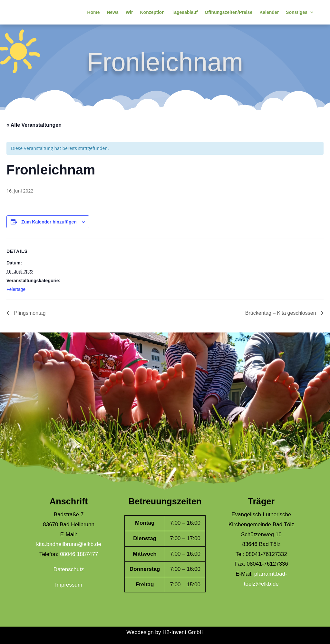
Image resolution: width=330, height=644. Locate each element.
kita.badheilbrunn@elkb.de (69, 544)
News (113, 12)
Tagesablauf (185, 12)
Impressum (69, 585)
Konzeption (152, 12)
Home (94, 12)
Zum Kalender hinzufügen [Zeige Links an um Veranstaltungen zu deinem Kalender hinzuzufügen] (49, 222)
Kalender (269, 12)
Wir (129, 12)
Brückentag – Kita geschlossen (281, 313)
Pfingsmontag (29, 313)
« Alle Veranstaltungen (34, 125)
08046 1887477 (79, 554)
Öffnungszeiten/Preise (228, 12)
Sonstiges (297, 12)
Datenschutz (69, 569)
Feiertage (16, 289)
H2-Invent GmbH (183, 632)
